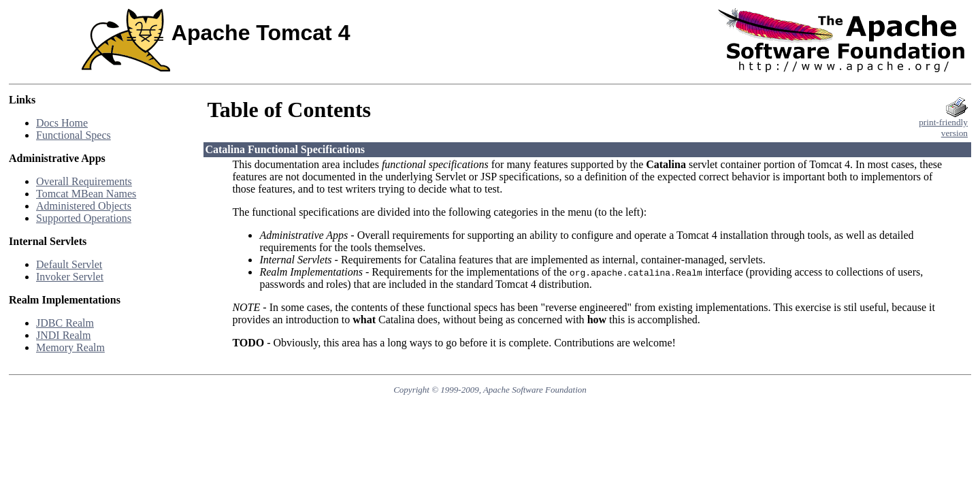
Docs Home (62, 123)
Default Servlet (69, 264)
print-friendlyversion (943, 124)
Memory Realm (70, 347)
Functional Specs (73, 135)
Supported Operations (84, 218)
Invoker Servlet (70, 277)
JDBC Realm (65, 323)
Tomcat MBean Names (86, 194)
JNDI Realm (63, 335)
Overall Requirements (84, 181)
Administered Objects (84, 206)
